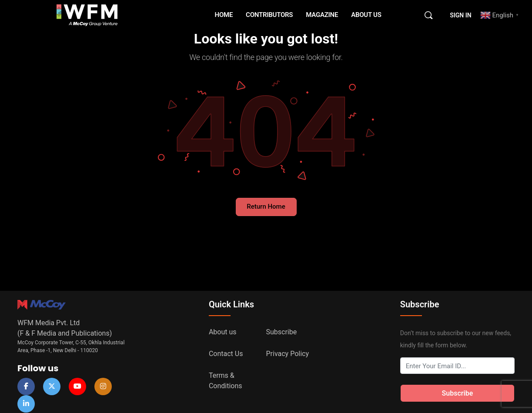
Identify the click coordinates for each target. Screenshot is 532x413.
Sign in (460, 15)
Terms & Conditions (226, 381)
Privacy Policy (288, 354)
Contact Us (226, 354)
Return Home (266, 206)
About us (223, 332)
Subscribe (282, 332)
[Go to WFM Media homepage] (87, 14)
